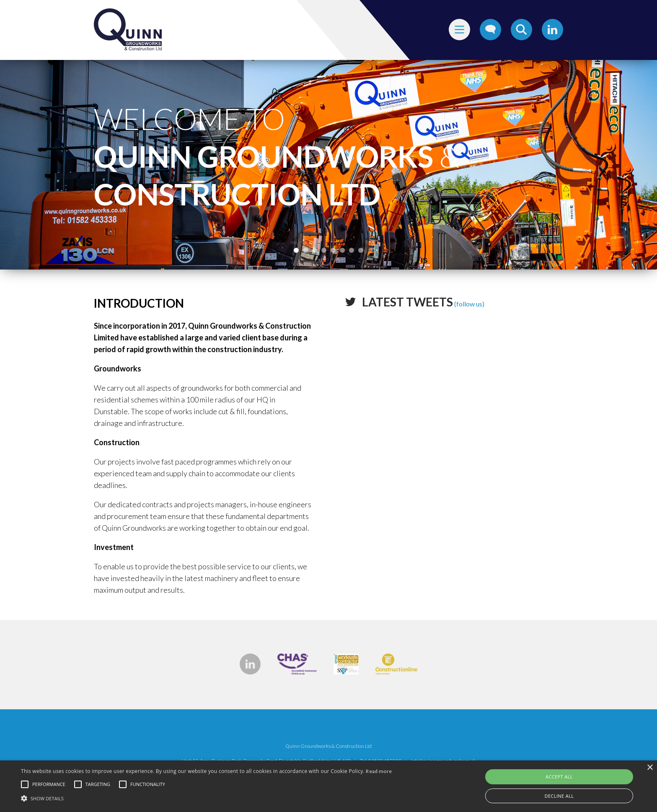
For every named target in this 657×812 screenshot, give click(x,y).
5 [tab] (333, 250)
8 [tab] (361, 250)
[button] (206, 798)
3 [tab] (315, 250)
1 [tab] (296, 250)
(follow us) (423, 304)
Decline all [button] (559, 796)
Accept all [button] (559, 777)
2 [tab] (305, 250)
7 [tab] (352, 250)
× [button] (650, 768)
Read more (379, 771)
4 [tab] (324, 250)
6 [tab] (342, 250)
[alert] (328, 786)
